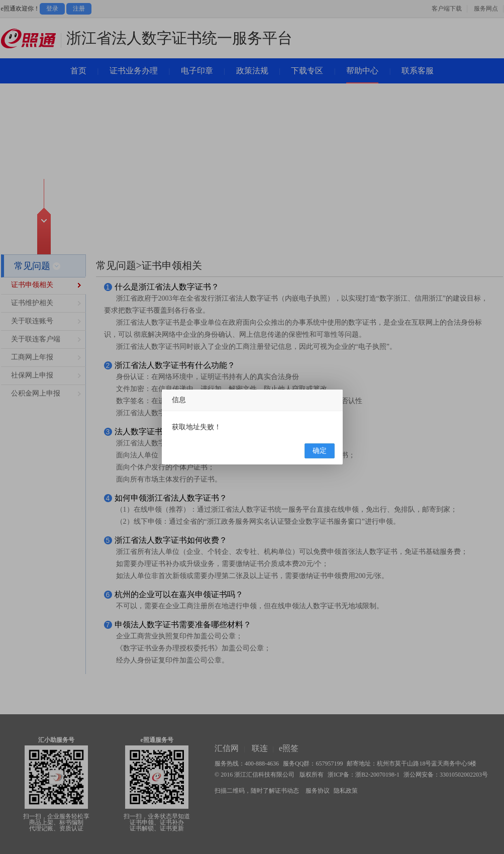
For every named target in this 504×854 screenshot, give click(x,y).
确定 (320, 451)
